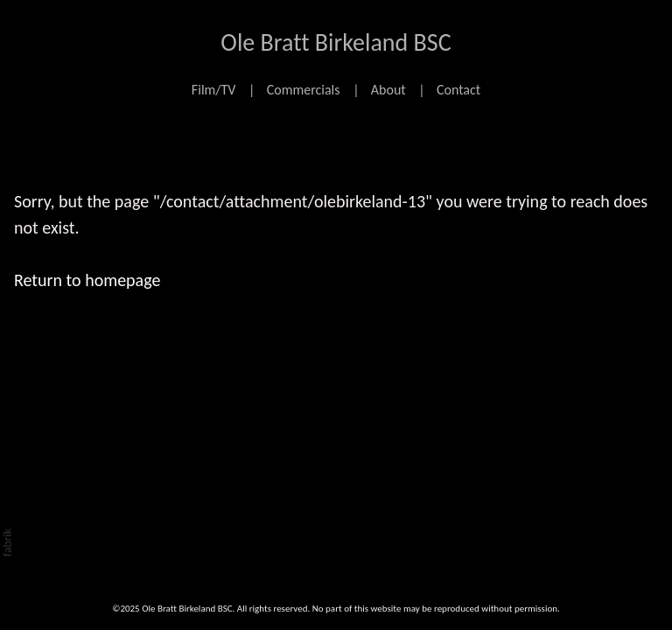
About (388, 90)
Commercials (304, 90)
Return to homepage (87, 280)
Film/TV (214, 90)
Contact (458, 90)
